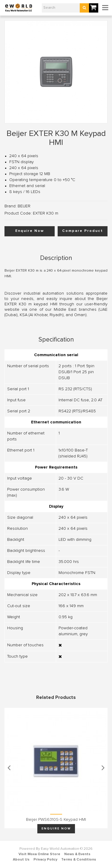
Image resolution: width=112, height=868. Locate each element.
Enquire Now (30, 231)
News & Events (77, 854)
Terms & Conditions (79, 860)
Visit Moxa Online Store (39, 854)
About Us (21, 860)
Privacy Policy (45, 860)
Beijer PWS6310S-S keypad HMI (56, 820)
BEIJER (24, 206)
